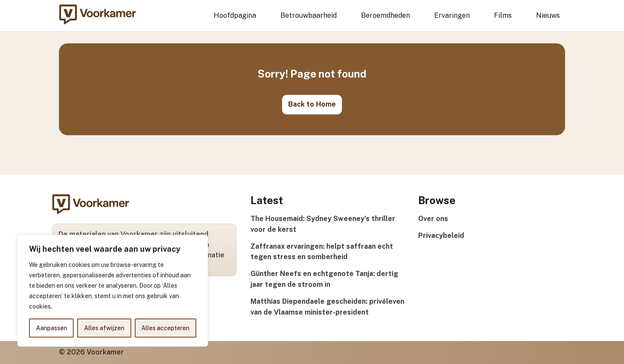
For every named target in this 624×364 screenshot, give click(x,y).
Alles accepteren (165, 328)
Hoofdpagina (235, 15)
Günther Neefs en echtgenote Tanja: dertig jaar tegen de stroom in (324, 279)
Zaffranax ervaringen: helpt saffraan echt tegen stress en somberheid (322, 252)
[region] (113, 291)
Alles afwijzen (104, 328)
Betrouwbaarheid (309, 15)
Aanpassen (52, 328)
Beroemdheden (385, 15)
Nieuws (548, 15)
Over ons (433, 219)
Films (503, 15)
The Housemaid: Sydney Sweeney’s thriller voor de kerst (323, 224)
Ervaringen (452, 15)
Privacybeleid (441, 236)
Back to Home (312, 104)
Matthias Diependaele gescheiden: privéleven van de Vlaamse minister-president (327, 307)
